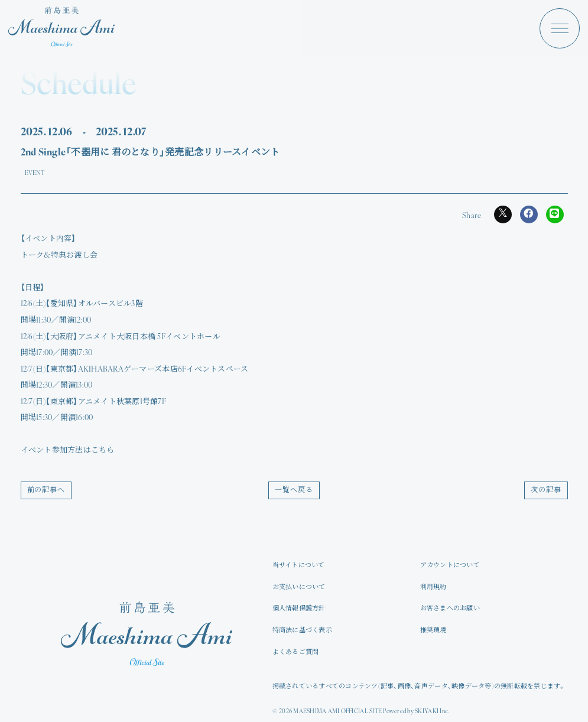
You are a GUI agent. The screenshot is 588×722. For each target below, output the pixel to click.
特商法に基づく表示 (302, 631)
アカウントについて (450, 566)
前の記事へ (46, 490)
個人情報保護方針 (299, 609)
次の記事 (546, 490)
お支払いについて (299, 588)
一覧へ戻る (294, 490)
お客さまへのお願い (450, 609)
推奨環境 (433, 631)
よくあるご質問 (296, 653)
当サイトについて (299, 566)
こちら (103, 451)
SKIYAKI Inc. (432, 712)
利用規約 (433, 588)
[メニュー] (560, 28)
